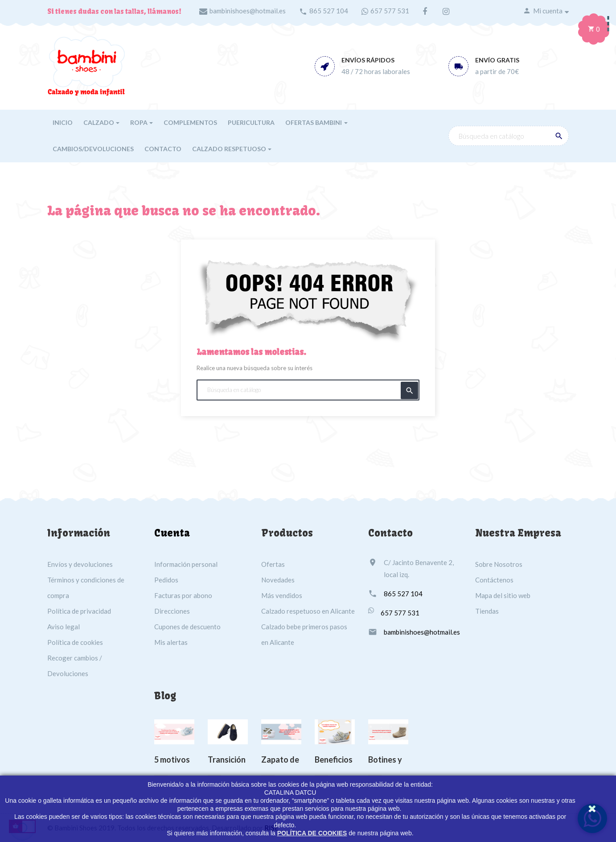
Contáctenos (494, 580)
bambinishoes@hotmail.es (248, 11)
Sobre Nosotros (499, 564)
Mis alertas (171, 642)
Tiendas (487, 611)
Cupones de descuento (187, 627)
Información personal (186, 564)
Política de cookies (75, 642)
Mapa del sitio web (503, 595)
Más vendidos (282, 595)
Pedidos (166, 580)
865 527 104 (329, 11)
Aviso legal (64, 627)
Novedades (278, 580)
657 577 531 (390, 11)
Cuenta (172, 533)
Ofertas (273, 564)
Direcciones (172, 611)
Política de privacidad (79, 611)
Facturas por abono (183, 595)
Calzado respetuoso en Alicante (308, 611)
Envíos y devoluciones (80, 564)
